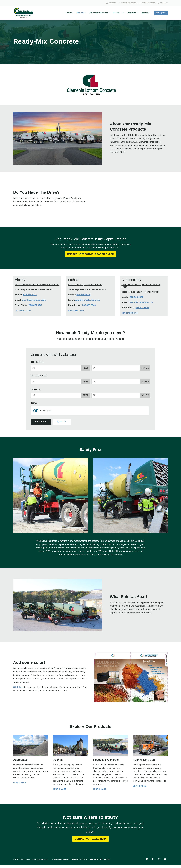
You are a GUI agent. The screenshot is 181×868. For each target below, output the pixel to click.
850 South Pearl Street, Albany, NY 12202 (37, 285)
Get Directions (23, 311)
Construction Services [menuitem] (94, 13)
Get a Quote (161, 13)
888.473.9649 (36, 306)
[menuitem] (147, 862)
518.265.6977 (30, 295)
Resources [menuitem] (115, 13)
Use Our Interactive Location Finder (90, 254)
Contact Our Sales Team (90, 841)
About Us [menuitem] (130, 13)
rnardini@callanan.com (34, 300)
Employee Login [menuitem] (61, 862)
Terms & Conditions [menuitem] (100, 862)
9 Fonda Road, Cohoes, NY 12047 (85, 285)
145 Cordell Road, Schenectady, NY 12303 (141, 286)
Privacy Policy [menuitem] (80, 862)
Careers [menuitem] (63, 13)
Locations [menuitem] (144, 13)
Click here (18, 688)
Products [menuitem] (75, 13)
